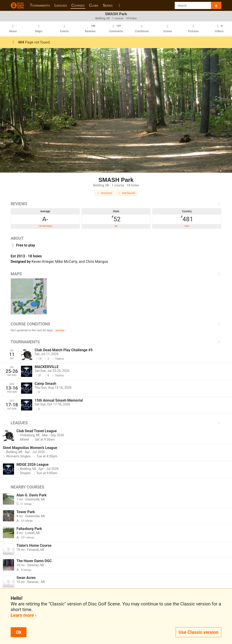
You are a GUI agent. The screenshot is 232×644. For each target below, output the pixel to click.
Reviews (116, 204)
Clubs (94, 5)
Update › (60, 330)
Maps (116, 274)
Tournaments (40, 5)
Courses (78, 5)
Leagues (61, 5)
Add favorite (127, 193)
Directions (104, 193)
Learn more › (23, 615)
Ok (19, 632)
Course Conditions (116, 324)
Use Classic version (198, 632)
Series (108, 5)
